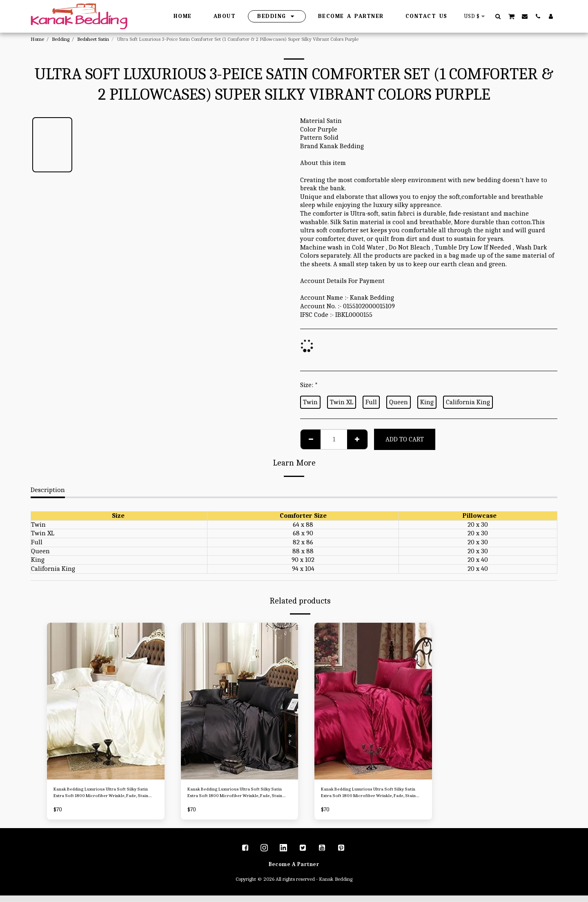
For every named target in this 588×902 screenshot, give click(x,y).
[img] (106, 701)
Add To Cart (405, 439)
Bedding (61, 39)
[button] (498, 16)
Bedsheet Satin (93, 39)
